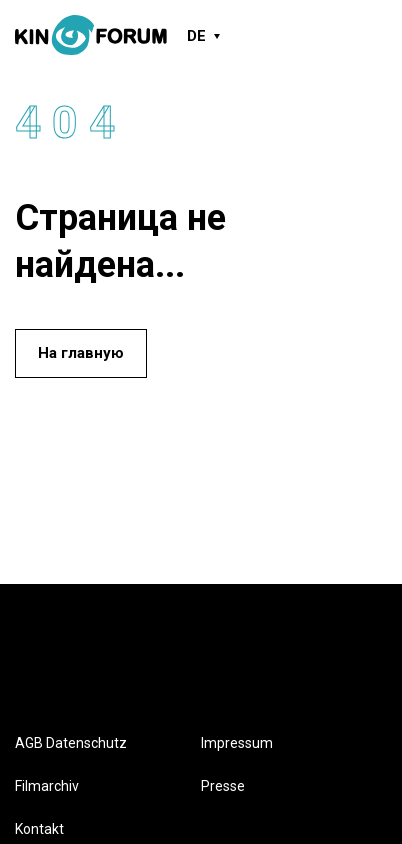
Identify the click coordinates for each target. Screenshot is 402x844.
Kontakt (39, 829)
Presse (223, 786)
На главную (81, 353)
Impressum (237, 743)
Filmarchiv (47, 786)
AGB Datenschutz (71, 743)
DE (196, 36)
